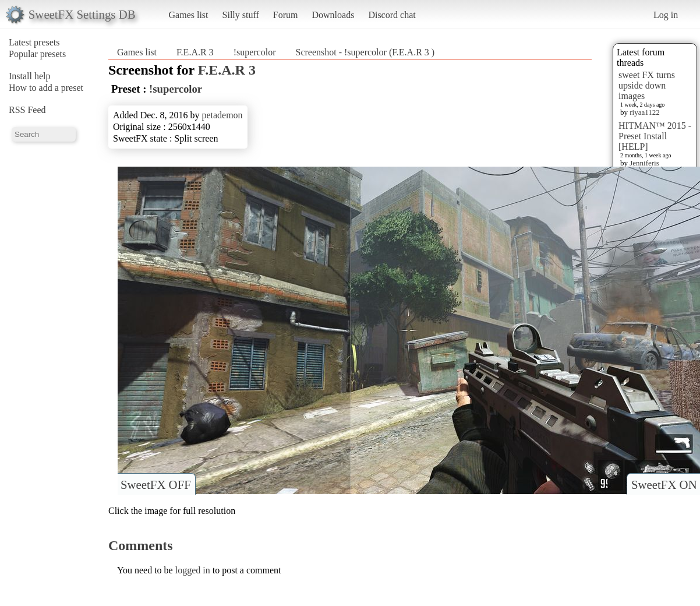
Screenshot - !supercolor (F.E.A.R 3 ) (365, 52)
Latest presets (34, 42)
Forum (286, 15)
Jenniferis (644, 163)
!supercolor (255, 52)
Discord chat (392, 15)
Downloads (333, 15)
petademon (222, 115)
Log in (666, 15)
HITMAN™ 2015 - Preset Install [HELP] (655, 136)
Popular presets (37, 54)
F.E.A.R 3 (196, 52)
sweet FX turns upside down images (647, 85)
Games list (189, 15)
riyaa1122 (645, 112)
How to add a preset (46, 88)
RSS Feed (27, 110)
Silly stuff (241, 15)
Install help (30, 76)
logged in (193, 570)
